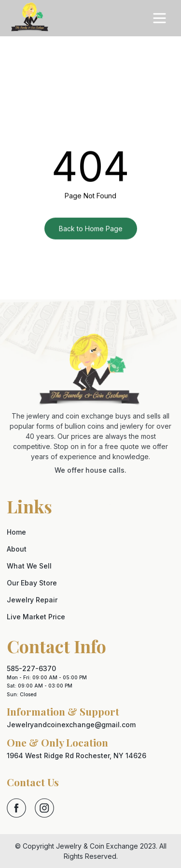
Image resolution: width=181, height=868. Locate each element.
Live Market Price (36, 617)
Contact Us (33, 782)
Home (16, 532)
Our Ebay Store (32, 583)
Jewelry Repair (32, 600)
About (17, 549)
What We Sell (29, 566)
